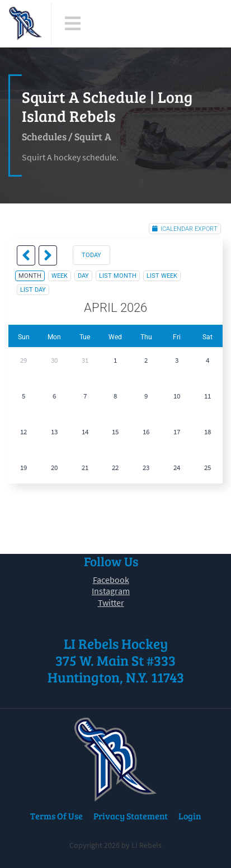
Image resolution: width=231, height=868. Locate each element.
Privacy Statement (131, 816)
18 (208, 432)
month (30, 276)
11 (208, 396)
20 (54, 468)
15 (115, 432)
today (91, 255)
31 (85, 360)
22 (115, 468)
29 (23, 360)
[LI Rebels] (25, 23)
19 (23, 468)
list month (118, 276)
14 (85, 432)
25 (208, 468)
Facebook (111, 580)
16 (146, 432)
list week (162, 276)
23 (146, 468)
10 (177, 396)
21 (85, 468)
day (83, 276)
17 (177, 432)
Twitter (111, 603)
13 (54, 432)
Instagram (111, 591)
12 (23, 432)
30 (54, 360)
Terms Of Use (56, 816)
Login (190, 816)
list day (33, 290)
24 (177, 468)
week (60, 276)
